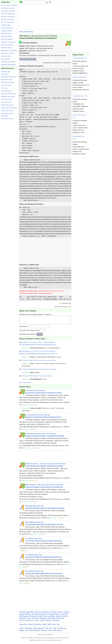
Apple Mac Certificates (9, 50)
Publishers (29, 32)
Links (27, 632)
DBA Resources (7, 80)
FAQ (55, 632)
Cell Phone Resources (9, 108)
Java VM (65, 616)
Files (55, 630)
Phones (44, 632)
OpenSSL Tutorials (8, 53)
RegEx (22, 632)
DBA (35, 630)
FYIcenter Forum (7, 119)
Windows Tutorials (8, 82)
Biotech (37, 632)
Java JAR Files (6, 85)
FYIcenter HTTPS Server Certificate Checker (37, 378)
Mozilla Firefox (6, 34)
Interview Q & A (7, 102)
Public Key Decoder (8, 11)
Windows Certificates (9, 42)
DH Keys (38, 614)
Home (21, 32)
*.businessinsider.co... (80, 58)
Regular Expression (8, 97)
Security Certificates (8, 94)
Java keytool (6, 59)
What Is (49, 622)
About (30, 626)
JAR (47, 630)
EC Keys (54, 614)
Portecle (35, 620)
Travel (50, 632)
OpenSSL (23, 620)
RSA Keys (30, 622)
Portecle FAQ (6, 56)
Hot (26, 626)
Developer (29, 630)
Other (29, 620)
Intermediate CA (55, 616)
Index (45, 626)
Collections (38, 626)
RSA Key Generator (8, 14)
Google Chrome (7, 31)
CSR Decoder (6, 25)
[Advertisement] (9, 147)
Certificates (62, 630)
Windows (56, 622)
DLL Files (4, 88)
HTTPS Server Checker (9, 5)
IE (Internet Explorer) (40, 616)
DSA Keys (46, 614)
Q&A (32, 632)
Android (22, 614)
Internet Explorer (7, 39)
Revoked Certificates (8, 65)
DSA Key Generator (8, 17)
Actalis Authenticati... (80, 77)
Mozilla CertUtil (7, 48)
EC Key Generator (8, 22)
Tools (37, 622)
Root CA (22, 622)
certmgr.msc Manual (8, 62)
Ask (58, 626)
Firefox (60, 614)
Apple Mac (30, 614)
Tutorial (43, 622)
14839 (23, 299)
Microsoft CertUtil (7, 45)
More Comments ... (26, 384)
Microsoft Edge (6, 36)
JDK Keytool (24, 618)
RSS (49, 626)
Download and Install (28, 59)
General (67, 614)
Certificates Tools (7, 28)
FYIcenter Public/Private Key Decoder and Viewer (39, 362)
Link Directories (7, 99)
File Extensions (7, 91)
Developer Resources (9, 77)
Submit (40, 336)
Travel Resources (7, 111)
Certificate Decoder (8, 8)
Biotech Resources (8, 105)
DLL (51, 630)
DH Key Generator (8, 19)
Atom (54, 626)
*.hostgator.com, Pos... (81, 96)
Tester (22, 630)
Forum (59, 632)
